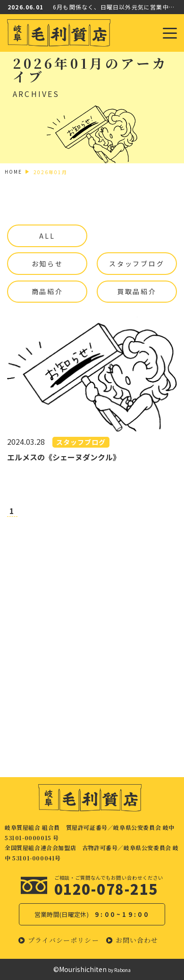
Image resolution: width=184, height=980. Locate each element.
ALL (47, 236)
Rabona (122, 970)
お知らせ (47, 264)
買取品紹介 (137, 291)
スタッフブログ (137, 264)
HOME (13, 172)
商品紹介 (47, 291)
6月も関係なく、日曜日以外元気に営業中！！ (115, 7)
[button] (59, 940)
